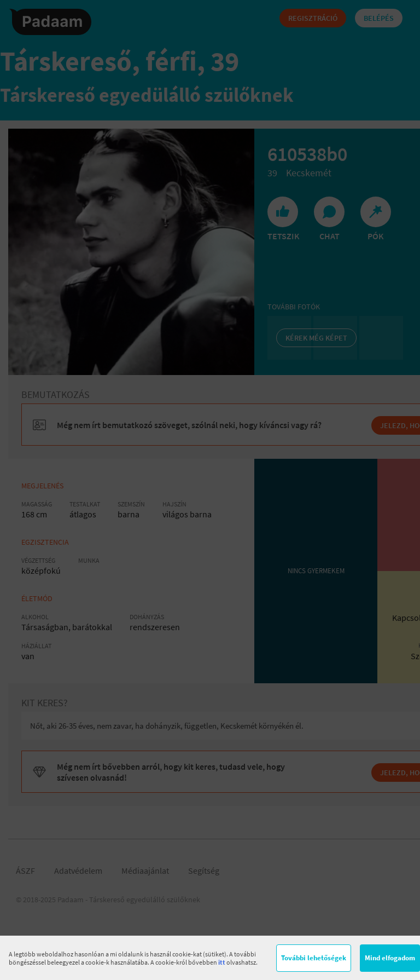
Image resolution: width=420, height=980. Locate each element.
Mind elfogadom (390, 958)
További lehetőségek (314, 958)
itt (222, 962)
